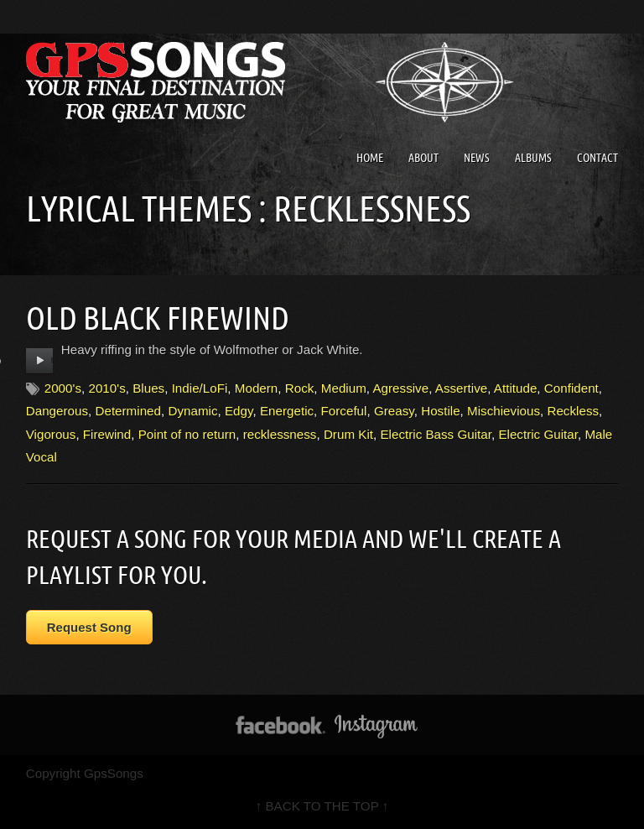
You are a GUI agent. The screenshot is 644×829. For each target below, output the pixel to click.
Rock (300, 388)
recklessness (280, 434)
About (423, 158)
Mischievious (504, 411)
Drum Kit (348, 434)
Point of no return (187, 434)
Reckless (573, 411)
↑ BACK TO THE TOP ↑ (322, 806)
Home (370, 158)
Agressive (400, 388)
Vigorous (51, 434)
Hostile (440, 411)
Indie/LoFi (200, 388)
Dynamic (192, 411)
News (477, 158)
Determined (128, 411)
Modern (257, 388)
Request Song (89, 627)
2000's (63, 388)
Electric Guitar (538, 434)
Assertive (461, 388)
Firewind (107, 434)
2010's (106, 388)
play (40, 361)
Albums (533, 158)
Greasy (394, 411)
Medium (344, 388)
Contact (597, 158)
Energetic (287, 411)
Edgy (239, 411)
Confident (571, 388)
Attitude (516, 388)
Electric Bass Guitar (436, 434)
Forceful (344, 411)
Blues (148, 388)
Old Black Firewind (158, 318)
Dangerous (57, 411)
